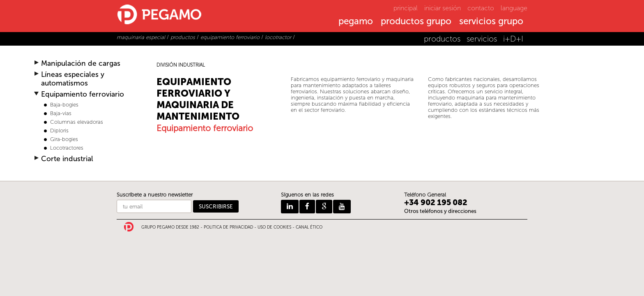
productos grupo (416, 22)
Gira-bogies (64, 139)
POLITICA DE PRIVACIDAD (228, 227)
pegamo (356, 22)
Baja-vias (61, 113)
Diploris (59, 131)
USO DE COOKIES (274, 227)
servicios (482, 39)
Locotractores (67, 148)
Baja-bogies (64, 105)
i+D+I (513, 39)
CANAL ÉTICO (309, 227)
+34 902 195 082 (436, 202)
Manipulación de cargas (81, 64)
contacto (481, 8)
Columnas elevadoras (77, 122)
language (514, 8)
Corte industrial (67, 159)
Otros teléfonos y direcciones (440, 211)
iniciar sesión (443, 8)
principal (406, 8)
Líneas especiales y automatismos (73, 79)
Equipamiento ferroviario (83, 94)
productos (442, 39)
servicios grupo (491, 22)
